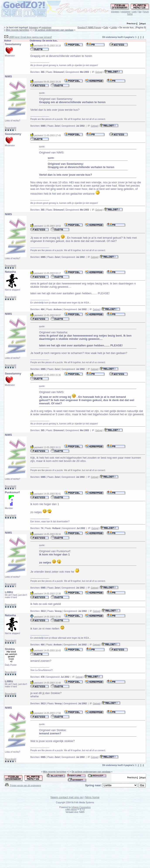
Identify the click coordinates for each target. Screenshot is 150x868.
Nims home (92, 797)
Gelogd (99, 72)
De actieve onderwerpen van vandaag (54, 30)
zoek (134, 12)
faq (140, 12)
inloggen (115, 12)
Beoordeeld (10, 128)
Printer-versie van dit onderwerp (23, 785)
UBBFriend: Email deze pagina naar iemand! (30, 37)
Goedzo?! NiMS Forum (89, 28)
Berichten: (37, 72)
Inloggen (34, 28)
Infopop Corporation (81, 807)
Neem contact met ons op (67, 797)
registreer (126, 12)
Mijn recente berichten (18, 30)
